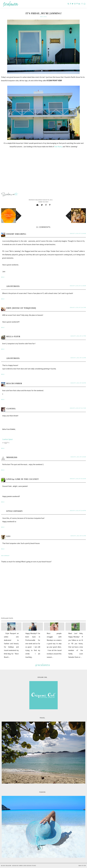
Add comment (5, 556)
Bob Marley (58, 147)
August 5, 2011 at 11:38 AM (78, 286)
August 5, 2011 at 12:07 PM (78, 308)
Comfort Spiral (7, 439)
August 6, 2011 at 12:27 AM (78, 408)
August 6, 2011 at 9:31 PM (78, 536)
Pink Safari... (33, 627)
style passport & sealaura (11, 627)
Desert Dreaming (16, 234)
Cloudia (11, 409)
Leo (8, 536)
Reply (3, 277)
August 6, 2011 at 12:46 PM (78, 511)
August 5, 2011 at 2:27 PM (78, 336)
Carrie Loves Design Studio (27, 866)
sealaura (8, 866)
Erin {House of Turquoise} (21, 308)
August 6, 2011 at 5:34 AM (78, 457)
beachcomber (14, 383)
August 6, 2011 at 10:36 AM (78, 479)
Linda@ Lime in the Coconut (23, 479)
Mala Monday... (54, 627)
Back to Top (82, 866)
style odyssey (14, 511)
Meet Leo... (76, 627)
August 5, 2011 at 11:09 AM (78, 233)
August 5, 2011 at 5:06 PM (78, 383)
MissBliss (12, 457)
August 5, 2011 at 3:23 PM (78, 358)
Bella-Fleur (13, 336)
